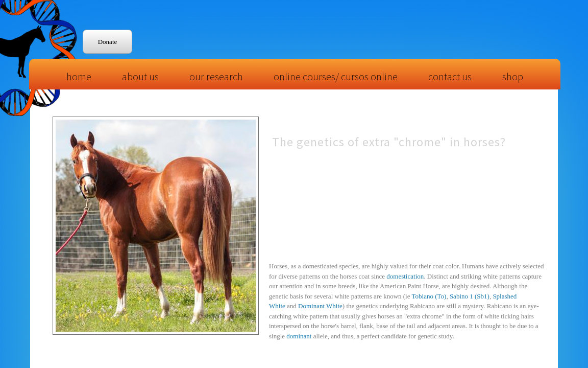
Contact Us (450, 76)
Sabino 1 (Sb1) (470, 296)
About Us (140, 76)
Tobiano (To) (429, 296)
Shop (513, 76)
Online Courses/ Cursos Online (336, 76)
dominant (299, 336)
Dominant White (320, 306)
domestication (405, 276)
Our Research (216, 76)
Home (79, 76)
